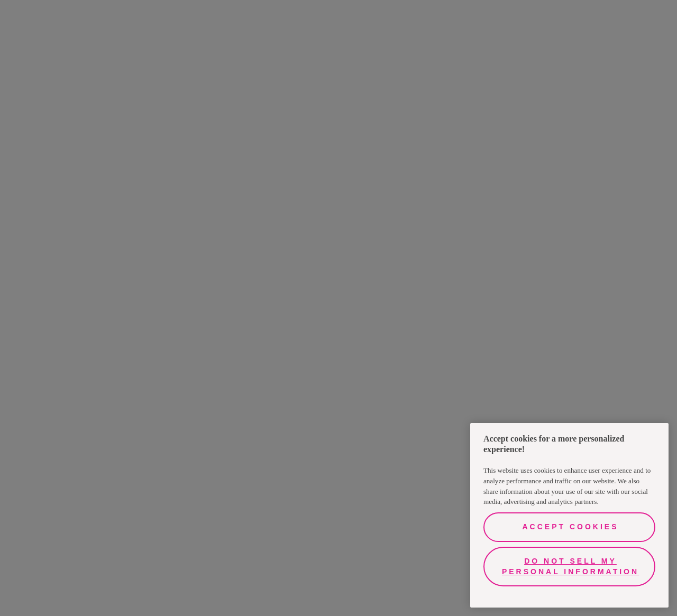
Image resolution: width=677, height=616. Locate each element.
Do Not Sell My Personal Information (570, 566)
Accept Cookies (570, 527)
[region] (569, 515)
